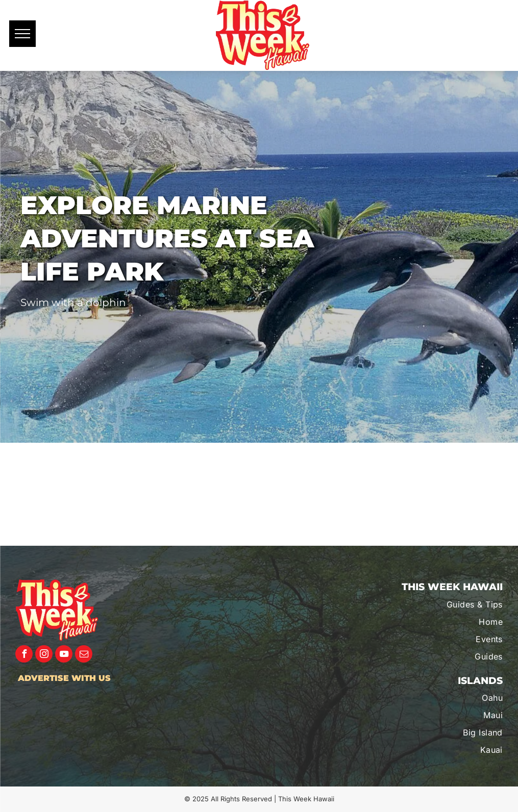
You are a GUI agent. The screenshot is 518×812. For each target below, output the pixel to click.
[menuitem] (440, 604)
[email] (84, 655)
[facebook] (24, 655)
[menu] (22, 34)
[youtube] (64, 655)
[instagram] (44, 655)
